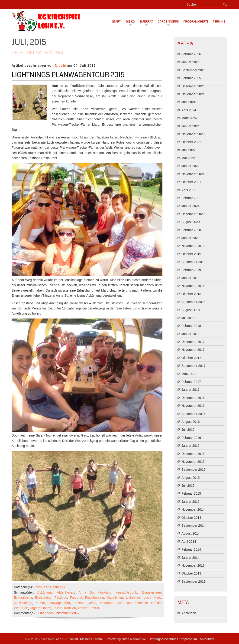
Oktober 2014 (191, 518)
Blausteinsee (152, 592)
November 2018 (193, 286)
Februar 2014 (191, 549)
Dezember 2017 (193, 342)
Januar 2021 (191, 206)
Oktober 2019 (191, 254)
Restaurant (107, 603)
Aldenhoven (66, 592)
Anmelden (189, 613)
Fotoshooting (95, 598)
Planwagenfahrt (59, 603)
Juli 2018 (188, 318)
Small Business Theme (86, 639)
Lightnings (133, 598)
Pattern (40, 603)
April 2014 (189, 542)
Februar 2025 (191, 78)
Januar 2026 (191, 62)
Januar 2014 (191, 558)
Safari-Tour (125, 603)
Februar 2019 (191, 270)
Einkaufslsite (23, 598)
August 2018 (191, 310)
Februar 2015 (191, 493)
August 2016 (191, 422)
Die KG (130, 22)
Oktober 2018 (191, 294)
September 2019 (194, 262)
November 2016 (193, 406)
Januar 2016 (191, 446)
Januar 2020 (191, 238)
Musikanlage (23, 603)
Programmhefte (196, 22)
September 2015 (194, 470)
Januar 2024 (191, 126)
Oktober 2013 (191, 573)
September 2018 (194, 302)
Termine (219, 22)
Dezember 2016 (193, 398)
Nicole (61, 66)
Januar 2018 (191, 334)
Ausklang (105, 592)
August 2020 (191, 222)
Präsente (79, 603)
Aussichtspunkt (127, 592)
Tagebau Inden (40, 608)
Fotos (38, 587)
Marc (157, 598)
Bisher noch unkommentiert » (58, 613)
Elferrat (146, 22)
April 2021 (189, 190)
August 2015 (191, 478)
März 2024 (189, 118)
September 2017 (194, 366)
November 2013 (193, 565)
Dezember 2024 (193, 86)
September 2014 (194, 526)
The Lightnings (54, 587)
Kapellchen (115, 598)
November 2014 (193, 509)
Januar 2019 (191, 278)
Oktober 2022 (191, 142)
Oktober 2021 (191, 182)
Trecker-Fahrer (89, 608)
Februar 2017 (191, 382)
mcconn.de (138, 639)
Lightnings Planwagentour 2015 (68, 75)
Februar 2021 (191, 198)
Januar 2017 (191, 390)
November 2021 (193, 174)
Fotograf (76, 598)
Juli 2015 (188, 486)
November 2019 (193, 246)
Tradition (70, 608)
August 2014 (191, 533)
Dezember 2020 (193, 214)
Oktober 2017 (191, 358)
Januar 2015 (191, 502)
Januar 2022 (191, 166)
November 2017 (193, 350)
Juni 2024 (189, 102)
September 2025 (194, 70)
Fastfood (61, 598)
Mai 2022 (188, 158)
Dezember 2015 (193, 454)
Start (116, 22)
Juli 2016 (188, 430)
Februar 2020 (191, 230)
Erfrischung (43, 598)
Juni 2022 (189, 150)
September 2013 (194, 582)
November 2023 (193, 134)
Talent (57, 608)
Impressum (189, 639)
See (25, 608)
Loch (147, 598)
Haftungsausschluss (163, 639)
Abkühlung (45, 592)
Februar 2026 (191, 54)
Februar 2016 (191, 438)
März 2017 (189, 374)
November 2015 (193, 462)
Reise (92, 603)
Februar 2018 (191, 326)
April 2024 (189, 110)
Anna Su (86, 592)
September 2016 (194, 414)
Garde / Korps (168, 22)
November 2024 (193, 94)
